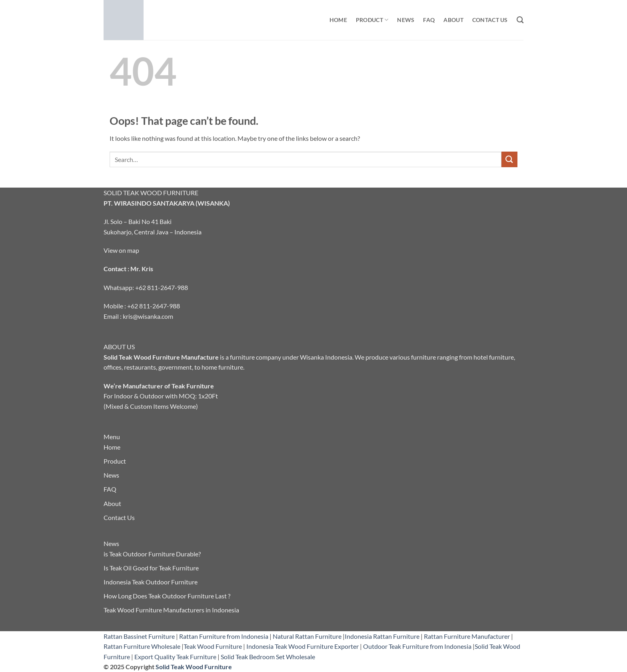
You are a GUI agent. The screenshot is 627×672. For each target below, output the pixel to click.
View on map (121, 250)
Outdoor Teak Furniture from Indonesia (417, 646)
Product (372, 20)
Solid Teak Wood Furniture (194, 667)
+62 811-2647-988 (162, 287)
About (453, 20)
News (406, 20)
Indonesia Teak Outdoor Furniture (151, 582)
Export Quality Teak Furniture (175, 657)
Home (338, 20)
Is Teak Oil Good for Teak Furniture (151, 568)
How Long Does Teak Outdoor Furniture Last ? (167, 596)
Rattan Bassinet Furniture (139, 636)
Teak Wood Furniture (213, 646)
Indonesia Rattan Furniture (382, 636)
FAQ (429, 20)
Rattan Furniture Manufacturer (467, 636)
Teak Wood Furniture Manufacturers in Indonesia (171, 610)
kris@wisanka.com (148, 316)
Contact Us (490, 20)
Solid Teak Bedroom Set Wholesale (268, 657)
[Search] (520, 20)
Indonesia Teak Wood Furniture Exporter (303, 646)
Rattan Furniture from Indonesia (224, 636)
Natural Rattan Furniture (307, 636)
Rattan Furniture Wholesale (142, 646)
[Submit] (509, 159)
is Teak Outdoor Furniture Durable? (152, 554)
